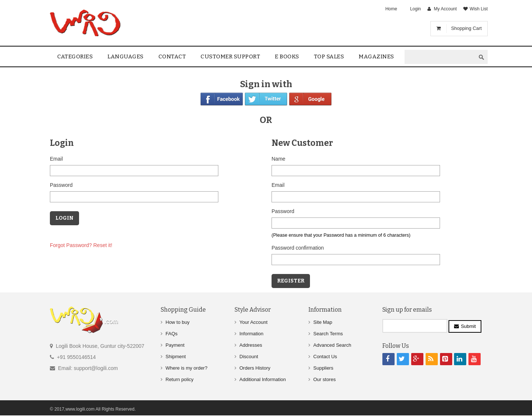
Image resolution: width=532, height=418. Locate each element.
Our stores (325, 379)
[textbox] (440, 57)
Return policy (180, 379)
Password (61, 185)
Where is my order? (186, 368)
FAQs (172, 334)
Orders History (255, 368)
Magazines (376, 56)
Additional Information (263, 379)
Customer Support (230, 56)
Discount (249, 357)
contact (172, 56)
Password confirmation (298, 248)
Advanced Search (332, 345)
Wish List (479, 9)
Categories (75, 56)
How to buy (178, 322)
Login (415, 9)
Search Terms (328, 334)
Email (56, 159)
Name (278, 159)
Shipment (176, 357)
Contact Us (325, 357)
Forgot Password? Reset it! (81, 245)
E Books (287, 56)
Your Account (253, 322)
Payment (175, 345)
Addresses (251, 345)
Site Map (323, 322)
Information (251, 334)
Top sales (329, 56)
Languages (126, 56)
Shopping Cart (466, 28)
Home (391, 9)
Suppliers (323, 368)
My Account (445, 9)
